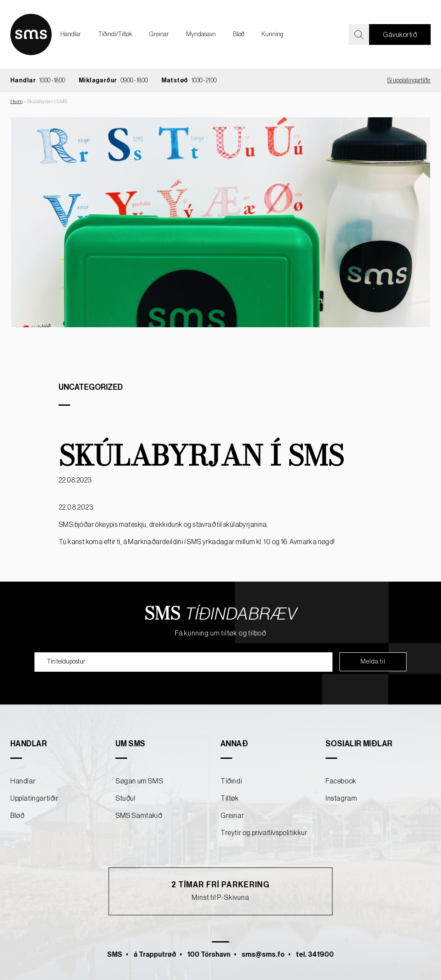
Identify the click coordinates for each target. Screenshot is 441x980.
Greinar (159, 34)
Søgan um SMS (139, 781)
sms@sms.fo (263, 955)
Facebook (341, 781)
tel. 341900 (315, 955)
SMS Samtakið (139, 816)
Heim (17, 101)
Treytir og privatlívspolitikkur (264, 833)
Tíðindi (231, 781)
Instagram (341, 798)
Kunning (272, 34)
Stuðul (126, 798)
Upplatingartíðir (34, 798)
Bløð (239, 34)
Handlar (71, 34)
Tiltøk (230, 798)
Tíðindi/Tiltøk (115, 34)
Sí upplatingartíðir (409, 81)
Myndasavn (201, 34)
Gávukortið (400, 35)
